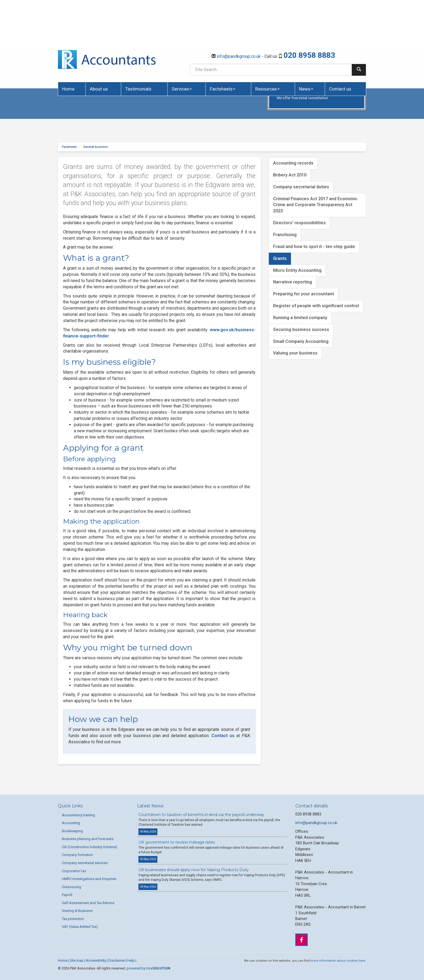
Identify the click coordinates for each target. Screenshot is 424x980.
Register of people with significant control (316, 306)
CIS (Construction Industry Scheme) (90, 847)
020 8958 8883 (309, 11)
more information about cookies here (338, 961)
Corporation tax (74, 871)
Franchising (285, 235)
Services (182, 45)
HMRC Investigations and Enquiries (89, 879)
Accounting (71, 823)
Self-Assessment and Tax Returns (88, 903)
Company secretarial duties (301, 187)
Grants (280, 258)
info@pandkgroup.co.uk (239, 12)
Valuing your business (295, 353)
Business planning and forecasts (88, 839)
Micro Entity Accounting (297, 270)
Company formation (77, 855)
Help (131, 960)
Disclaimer (117, 960)
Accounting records (293, 163)
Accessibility (96, 960)
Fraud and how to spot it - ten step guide (314, 247)
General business (96, 147)
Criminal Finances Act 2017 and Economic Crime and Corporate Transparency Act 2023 (315, 205)
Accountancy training (78, 815)
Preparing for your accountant (304, 294)
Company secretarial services (85, 863)
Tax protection (73, 919)
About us (99, 45)
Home (68, 45)
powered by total (148, 968)
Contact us (340, 45)
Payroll (67, 895)
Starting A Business (77, 911)
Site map (77, 960)
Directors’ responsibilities (299, 223)
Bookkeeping (72, 831)
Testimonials (138, 45)
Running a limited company (300, 318)
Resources (267, 45)
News (306, 45)
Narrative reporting (293, 282)
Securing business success (301, 330)
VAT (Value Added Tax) (80, 927)
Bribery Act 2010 (290, 175)
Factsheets (223, 45)
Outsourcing (72, 887)
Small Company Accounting (301, 341)
